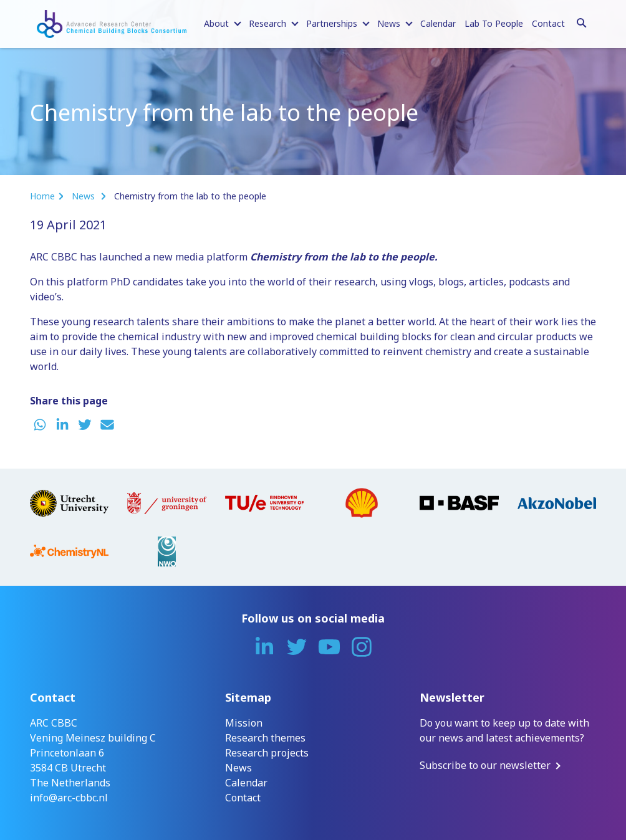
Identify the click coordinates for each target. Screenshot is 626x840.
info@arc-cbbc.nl (69, 798)
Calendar (438, 23)
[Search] (582, 21)
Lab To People (494, 23)
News (84, 196)
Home (42, 196)
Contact (548, 23)
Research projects (267, 753)
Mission (244, 723)
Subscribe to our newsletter (485, 765)
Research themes (265, 738)
